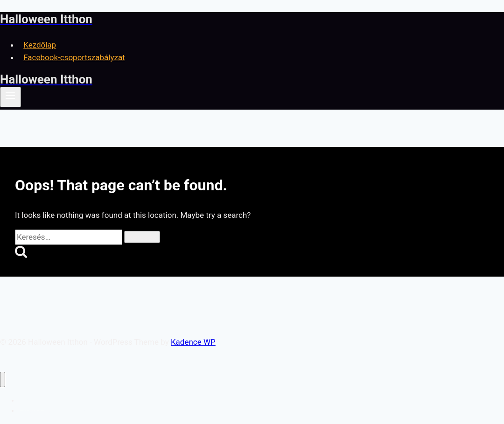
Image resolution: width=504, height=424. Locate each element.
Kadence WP (193, 342)
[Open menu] (10, 97)
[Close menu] (3, 379)
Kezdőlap (40, 45)
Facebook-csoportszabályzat (74, 57)
